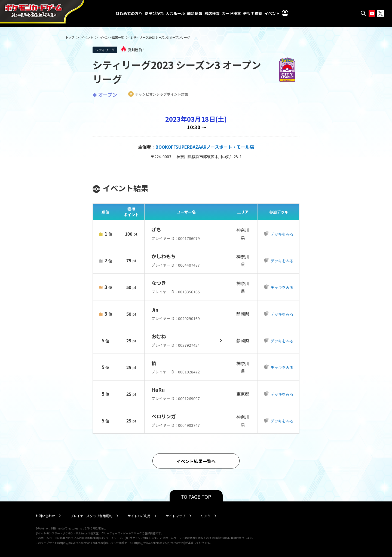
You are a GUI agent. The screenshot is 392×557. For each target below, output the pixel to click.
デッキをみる (282, 234)
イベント (87, 37)
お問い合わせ (45, 516)
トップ (70, 37)
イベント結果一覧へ (196, 461)
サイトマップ (176, 516)
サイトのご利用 (139, 516)
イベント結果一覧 (112, 37)
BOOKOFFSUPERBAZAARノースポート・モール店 (205, 147)
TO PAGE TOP (196, 497)
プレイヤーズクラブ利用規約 (91, 516)
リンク (206, 516)
